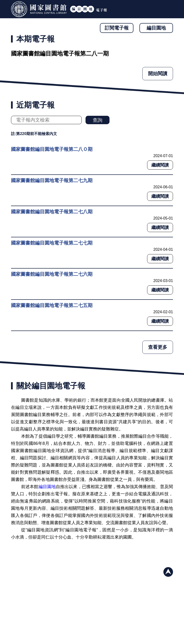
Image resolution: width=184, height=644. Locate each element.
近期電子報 (35, 105)
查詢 (98, 120)
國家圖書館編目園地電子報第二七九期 (52, 180)
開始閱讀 (158, 74)
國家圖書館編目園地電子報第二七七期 (52, 243)
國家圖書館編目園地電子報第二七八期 (52, 212)
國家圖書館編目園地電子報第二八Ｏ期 (52, 149)
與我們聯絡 (166, 622)
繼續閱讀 (160, 165)
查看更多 (158, 347)
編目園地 (156, 28)
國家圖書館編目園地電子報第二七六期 (52, 274)
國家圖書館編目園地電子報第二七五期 (52, 305)
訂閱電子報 (117, 28)
